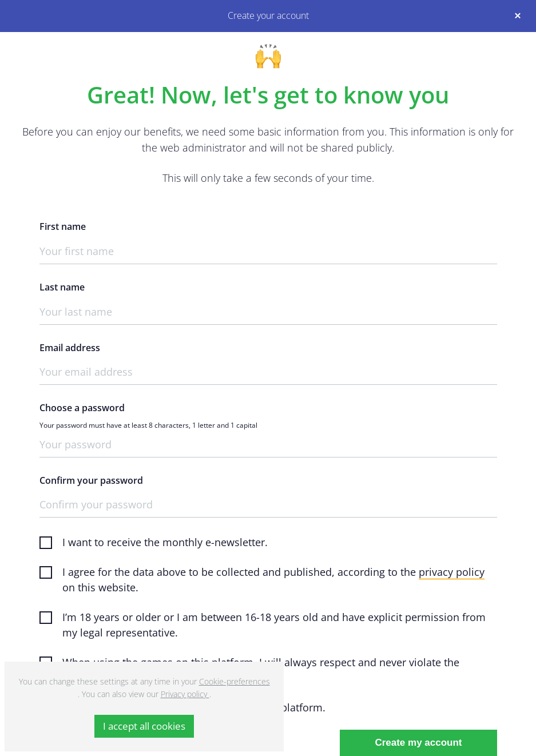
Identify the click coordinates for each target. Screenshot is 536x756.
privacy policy (452, 572)
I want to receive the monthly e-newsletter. (165, 542)
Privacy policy (185, 694)
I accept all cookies (144, 726)
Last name (62, 287)
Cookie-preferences (235, 681)
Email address (70, 348)
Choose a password (82, 408)
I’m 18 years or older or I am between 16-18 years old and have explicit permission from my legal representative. (274, 625)
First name (63, 227)
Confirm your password (91, 481)
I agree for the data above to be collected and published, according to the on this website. (273, 579)
